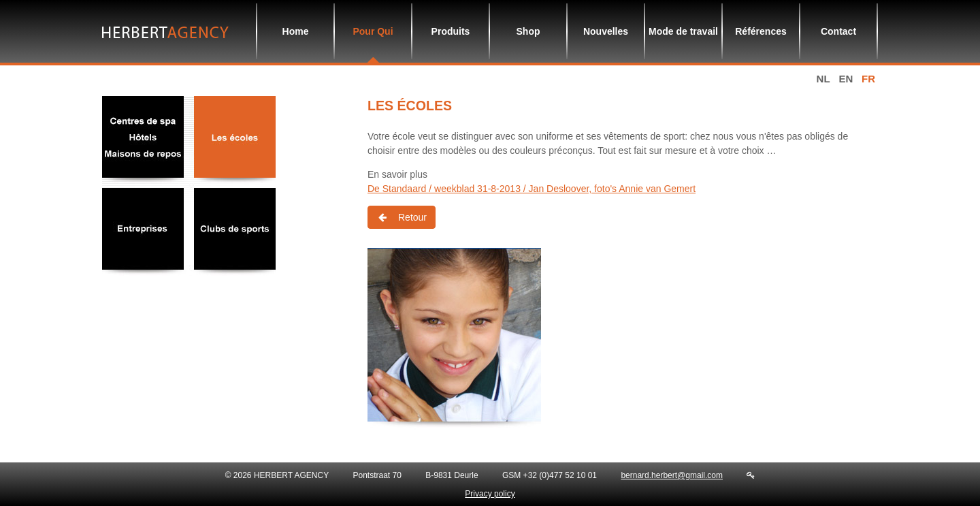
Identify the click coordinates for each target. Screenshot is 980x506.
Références (761, 31)
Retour (402, 217)
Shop (528, 31)
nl (823, 79)
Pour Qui (373, 31)
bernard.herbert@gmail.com (672, 475)
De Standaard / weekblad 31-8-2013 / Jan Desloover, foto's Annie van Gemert (532, 189)
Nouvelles (606, 31)
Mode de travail (683, 31)
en (846, 79)
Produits (451, 31)
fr (868, 79)
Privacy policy (490, 494)
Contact (838, 31)
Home (296, 31)
